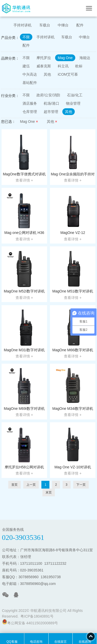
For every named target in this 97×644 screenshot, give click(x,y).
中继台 (63, 25)
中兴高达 (30, 74)
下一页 (81, 485)
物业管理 (73, 103)
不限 (26, 37)
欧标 (79, 66)
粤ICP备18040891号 (37, 616)
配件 (80, 25)
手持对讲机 (23, 25)
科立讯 (63, 66)
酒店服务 (30, 103)
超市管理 (51, 112)
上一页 (31, 485)
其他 (47, 74)
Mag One (65, 58)
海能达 (85, 58)
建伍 (26, 66)
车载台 (45, 25)
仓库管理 (30, 112)
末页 (49, 492)
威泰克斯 (44, 66)
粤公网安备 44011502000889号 (30, 622)
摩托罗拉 (44, 58)
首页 (14, 485)
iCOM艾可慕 (68, 74)
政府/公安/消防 (48, 95)
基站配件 (30, 83)
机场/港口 (51, 103)
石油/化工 (75, 95)
